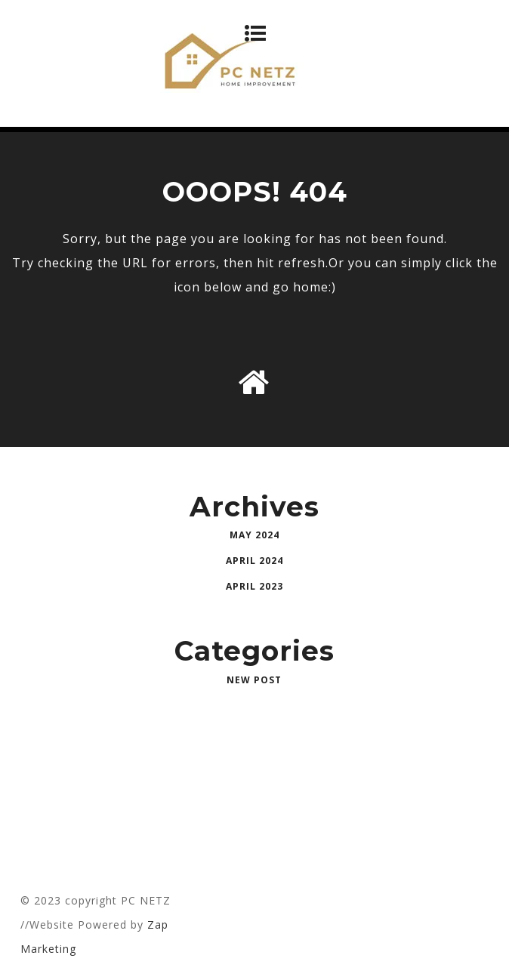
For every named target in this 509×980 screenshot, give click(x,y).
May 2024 (254, 535)
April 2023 (254, 586)
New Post (254, 680)
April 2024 (254, 561)
